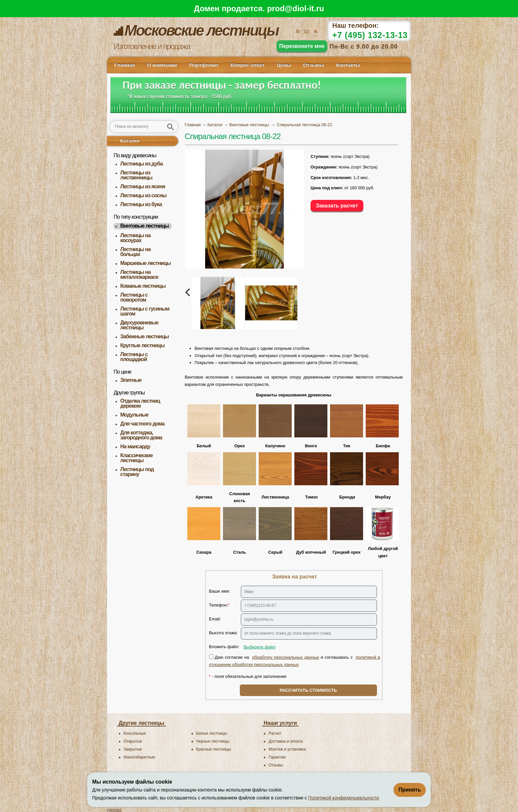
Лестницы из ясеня (143, 186)
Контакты (348, 65)
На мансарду (135, 446)
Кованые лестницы (143, 286)
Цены (284, 65)
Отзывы (314, 65)
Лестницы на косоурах (135, 238)
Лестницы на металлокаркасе (139, 275)
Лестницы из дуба (141, 164)
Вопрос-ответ (248, 65)
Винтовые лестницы (145, 226)
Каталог (130, 141)
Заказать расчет (337, 206)
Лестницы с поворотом (134, 297)
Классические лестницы (136, 458)
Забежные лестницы (145, 336)
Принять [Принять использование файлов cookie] (410, 790)
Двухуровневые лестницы (139, 325)
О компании (162, 65)
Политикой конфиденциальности (344, 798)
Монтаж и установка (287, 749)
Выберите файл (260, 647)
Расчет (275, 733)
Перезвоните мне (302, 46)
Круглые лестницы (142, 345)
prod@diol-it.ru (296, 8)
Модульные (134, 415)
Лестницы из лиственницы (136, 175)
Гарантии (277, 757)
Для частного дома (142, 424)
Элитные (131, 380)
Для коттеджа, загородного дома (141, 435)
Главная (125, 65)
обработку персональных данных (286, 657)
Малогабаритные (139, 757)
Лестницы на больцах (135, 252)
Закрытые (133, 749)
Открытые (133, 741)
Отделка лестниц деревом (140, 403)
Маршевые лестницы (146, 263)
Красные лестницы (214, 749)
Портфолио (204, 65)
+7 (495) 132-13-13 (370, 35)
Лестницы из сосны (143, 195)
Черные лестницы (213, 741)
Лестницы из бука (141, 204)
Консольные (135, 733)
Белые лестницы (212, 733)
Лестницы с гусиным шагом (145, 311)
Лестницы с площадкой (134, 357)
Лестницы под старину (137, 472)
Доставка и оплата (286, 741)
